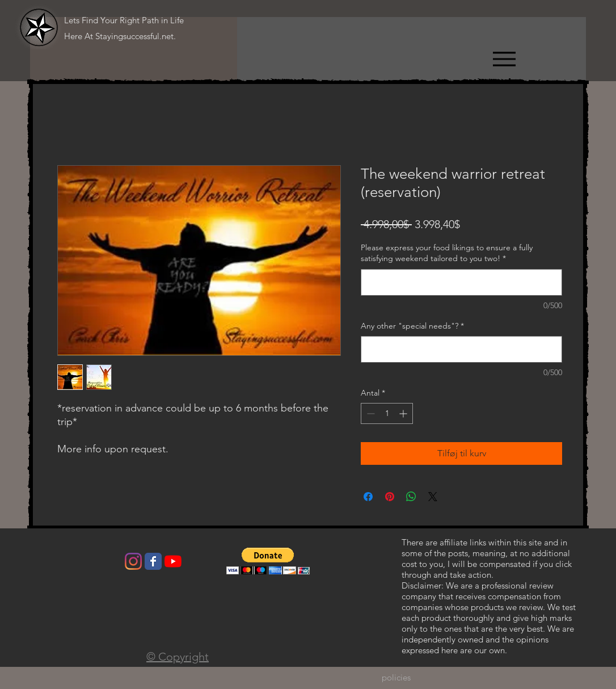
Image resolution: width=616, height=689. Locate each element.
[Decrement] (370, 413)
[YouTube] (173, 561)
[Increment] (404, 413)
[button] (268, 561)
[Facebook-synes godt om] (100, 564)
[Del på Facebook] (368, 497)
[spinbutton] (387, 413)
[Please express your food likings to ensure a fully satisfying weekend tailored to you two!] (461, 282)
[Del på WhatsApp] (411, 497)
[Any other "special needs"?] (461, 349)
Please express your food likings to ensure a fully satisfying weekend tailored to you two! (447, 253)
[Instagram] (133, 561)
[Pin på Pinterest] (390, 497)
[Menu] (504, 59)
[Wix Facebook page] (153, 561)
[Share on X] (433, 497)
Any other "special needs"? (412, 326)
